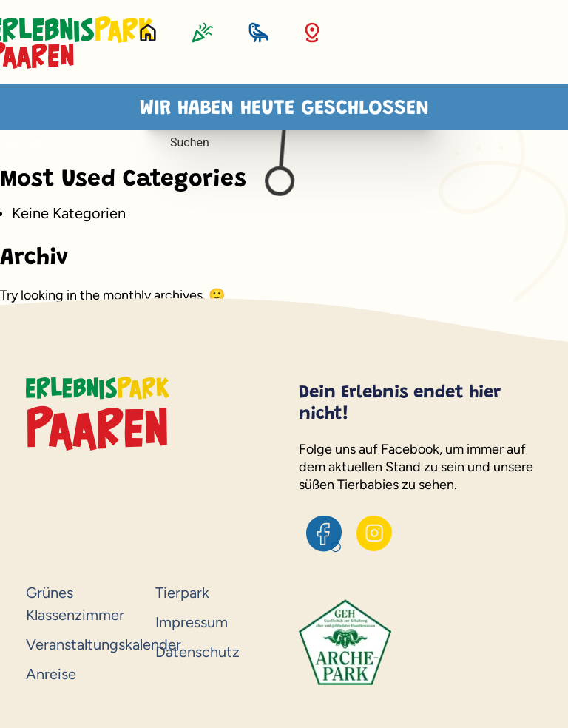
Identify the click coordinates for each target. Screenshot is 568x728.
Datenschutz (197, 652)
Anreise (51, 674)
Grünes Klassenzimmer (75, 604)
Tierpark (182, 593)
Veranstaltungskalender (83, 644)
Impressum (192, 622)
